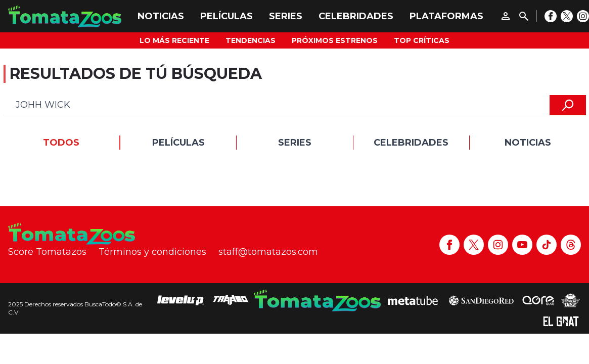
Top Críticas (422, 40)
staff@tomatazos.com (268, 252)
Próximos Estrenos (335, 40)
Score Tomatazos (47, 252)
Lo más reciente (174, 40)
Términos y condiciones (152, 252)
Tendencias (251, 40)
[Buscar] (524, 16)
